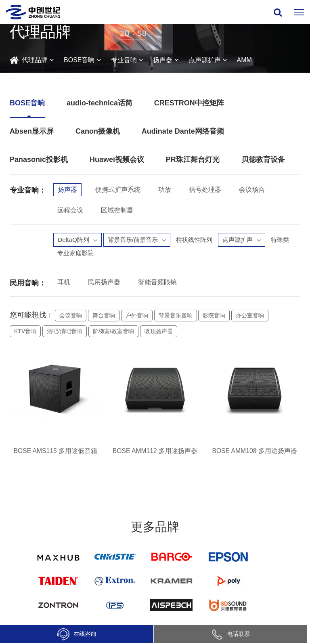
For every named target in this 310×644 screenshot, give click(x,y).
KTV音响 (25, 333)
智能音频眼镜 (157, 284)
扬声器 (163, 60)
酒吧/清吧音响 (65, 333)
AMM (244, 60)
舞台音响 (104, 317)
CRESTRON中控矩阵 (189, 103)
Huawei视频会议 (117, 159)
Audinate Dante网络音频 (183, 131)
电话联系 (230, 634)
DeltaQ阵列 (78, 240)
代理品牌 (35, 60)
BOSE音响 (79, 60)
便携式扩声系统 (118, 190)
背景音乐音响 (176, 317)
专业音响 (124, 60)
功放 (165, 190)
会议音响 (71, 317)
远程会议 (70, 210)
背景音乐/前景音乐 (140, 240)
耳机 (64, 284)
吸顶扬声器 (159, 333)
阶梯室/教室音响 (113, 333)
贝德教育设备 (263, 159)
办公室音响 (250, 317)
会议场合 (252, 190)
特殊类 (67, 254)
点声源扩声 (205, 60)
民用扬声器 (104, 284)
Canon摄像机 (98, 131)
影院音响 (214, 317)
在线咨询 (77, 634)
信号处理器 (205, 190)
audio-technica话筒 (99, 103)
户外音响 (137, 317)
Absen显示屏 (32, 131)
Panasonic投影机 (39, 159)
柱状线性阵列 (200, 240)
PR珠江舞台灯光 (193, 159)
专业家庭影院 (106, 254)
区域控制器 (117, 210)
